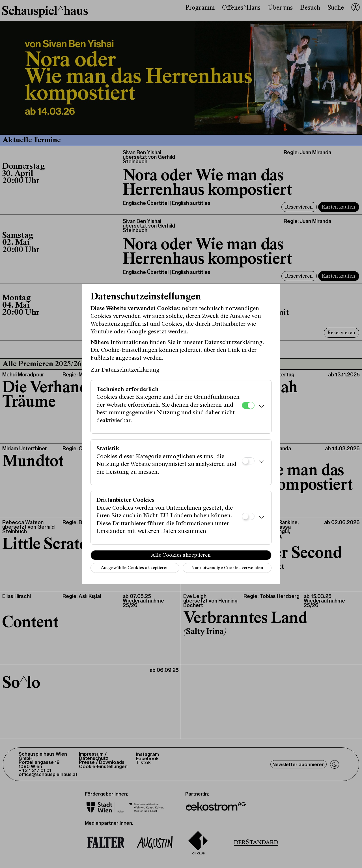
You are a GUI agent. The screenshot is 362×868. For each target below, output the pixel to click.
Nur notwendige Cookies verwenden (227, 568)
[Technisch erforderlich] (248, 405)
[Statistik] (248, 461)
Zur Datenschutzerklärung (125, 370)
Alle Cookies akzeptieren (181, 555)
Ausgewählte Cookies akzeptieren (135, 568)
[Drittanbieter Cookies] (248, 516)
